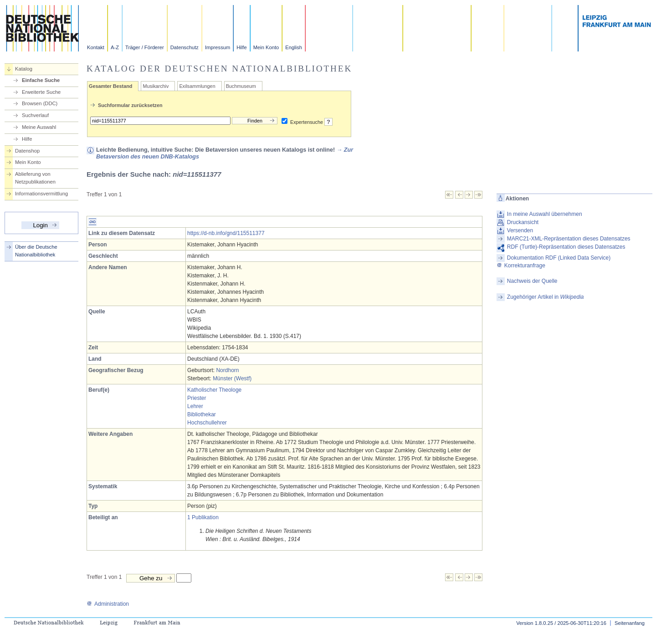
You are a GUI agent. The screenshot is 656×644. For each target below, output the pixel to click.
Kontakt (96, 47)
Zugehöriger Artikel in (546, 297)
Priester (197, 398)
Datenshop (27, 151)
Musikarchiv (156, 86)
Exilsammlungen (197, 86)
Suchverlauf (35, 115)
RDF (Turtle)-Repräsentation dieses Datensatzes (566, 247)
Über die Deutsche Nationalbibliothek (36, 251)
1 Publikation (203, 517)
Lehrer (195, 406)
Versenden (520, 230)
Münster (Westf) (232, 378)
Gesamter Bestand (110, 86)
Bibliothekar (202, 414)
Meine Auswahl (39, 127)
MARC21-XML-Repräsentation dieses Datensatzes (569, 239)
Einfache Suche (41, 80)
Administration (108, 604)
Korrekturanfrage (521, 266)
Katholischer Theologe (214, 390)
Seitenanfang (630, 623)
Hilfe (241, 47)
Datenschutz (184, 47)
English (294, 47)
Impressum (218, 47)
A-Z (115, 47)
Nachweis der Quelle (532, 281)
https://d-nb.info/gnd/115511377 (226, 233)
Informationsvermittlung (41, 194)
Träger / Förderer (145, 47)
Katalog (24, 69)
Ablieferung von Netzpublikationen (35, 178)
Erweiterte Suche (41, 92)
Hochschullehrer (207, 423)
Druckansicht (523, 222)
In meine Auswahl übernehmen (545, 214)
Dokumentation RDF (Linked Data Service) (559, 258)
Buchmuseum (241, 86)
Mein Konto (266, 47)
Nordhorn (227, 370)
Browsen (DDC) (40, 103)
